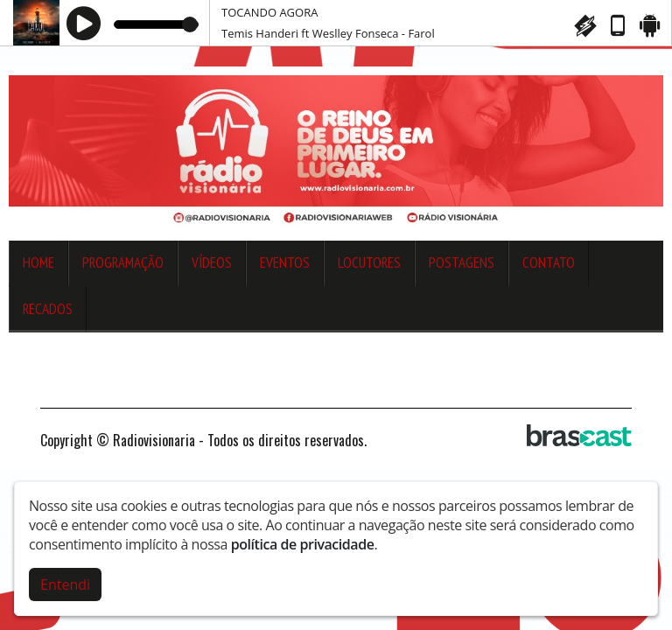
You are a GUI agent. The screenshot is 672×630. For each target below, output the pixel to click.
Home (38, 262)
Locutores (369, 262)
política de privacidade (303, 542)
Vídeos (212, 262)
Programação (123, 262)
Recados (48, 309)
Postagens (462, 262)
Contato (549, 262)
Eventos (285, 262)
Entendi (65, 583)
